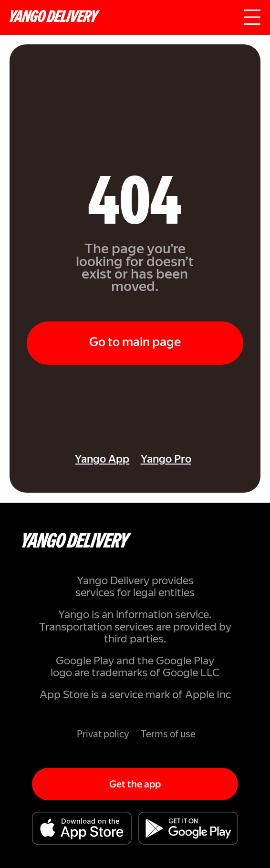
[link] (69, 460)
